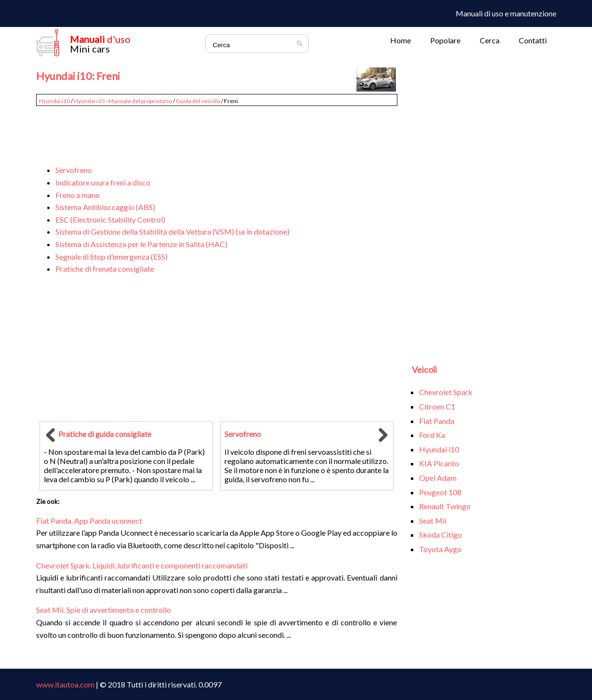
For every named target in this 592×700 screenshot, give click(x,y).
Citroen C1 (437, 406)
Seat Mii (433, 521)
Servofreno (74, 170)
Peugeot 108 (440, 492)
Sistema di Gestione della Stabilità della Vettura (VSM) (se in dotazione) (172, 231)
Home (401, 40)
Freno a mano (78, 195)
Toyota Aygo (440, 549)
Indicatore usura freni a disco (103, 182)
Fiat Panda (437, 421)
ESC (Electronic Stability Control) (110, 219)
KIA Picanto (439, 463)
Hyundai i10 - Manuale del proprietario (123, 101)
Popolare (445, 40)
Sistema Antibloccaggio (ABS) (105, 207)
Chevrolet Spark (446, 392)
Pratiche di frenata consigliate (105, 269)
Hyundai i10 (54, 101)
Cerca (490, 40)
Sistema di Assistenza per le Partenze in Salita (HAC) (141, 244)
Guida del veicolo (198, 101)
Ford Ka (432, 435)
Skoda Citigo (441, 535)
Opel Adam (438, 478)
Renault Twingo (445, 506)
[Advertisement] (217, 131)
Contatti (533, 40)
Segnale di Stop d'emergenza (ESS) (112, 257)
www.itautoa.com (65, 684)
